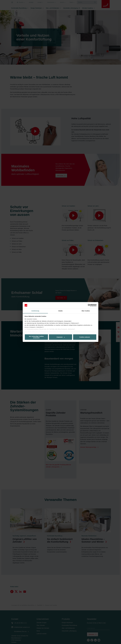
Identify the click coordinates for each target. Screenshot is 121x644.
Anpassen (61, 337)
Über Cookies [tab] (86, 311)
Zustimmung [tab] (35, 311)
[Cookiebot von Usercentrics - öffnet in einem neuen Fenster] (89, 305)
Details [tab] (61, 311)
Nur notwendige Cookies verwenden (36, 337)
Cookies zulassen (85, 337)
